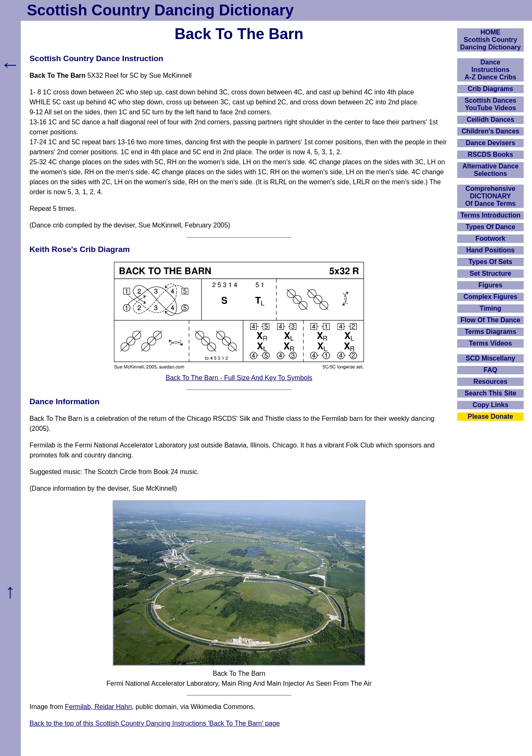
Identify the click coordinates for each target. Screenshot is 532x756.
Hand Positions (490, 250)
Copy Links (490, 405)
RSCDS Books (490, 154)
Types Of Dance (490, 227)
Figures (490, 285)
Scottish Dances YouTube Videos (490, 104)
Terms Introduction (491, 215)
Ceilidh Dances (491, 120)
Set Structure (490, 273)
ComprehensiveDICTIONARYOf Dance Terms (490, 196)
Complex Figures (490, 297)
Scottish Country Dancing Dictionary (160, 10)
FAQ (491, 370)
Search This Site (491, 393)
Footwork (490, 238)
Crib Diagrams (490, 89)
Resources (490, 382)
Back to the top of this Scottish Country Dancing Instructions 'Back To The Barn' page (155, 723)
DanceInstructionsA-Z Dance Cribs (490, 70)
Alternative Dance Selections (490, 170)
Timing (490, 308)
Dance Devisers (490, 143)
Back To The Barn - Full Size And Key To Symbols (239, 378)
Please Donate (490, 416)
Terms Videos (490, 343)
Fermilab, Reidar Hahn (98, 707)
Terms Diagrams (490, 332)
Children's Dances (491, 131)
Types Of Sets (490, 262)
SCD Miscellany (490, 358)
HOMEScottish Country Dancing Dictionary (490, 40)
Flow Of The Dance (490, 320)
